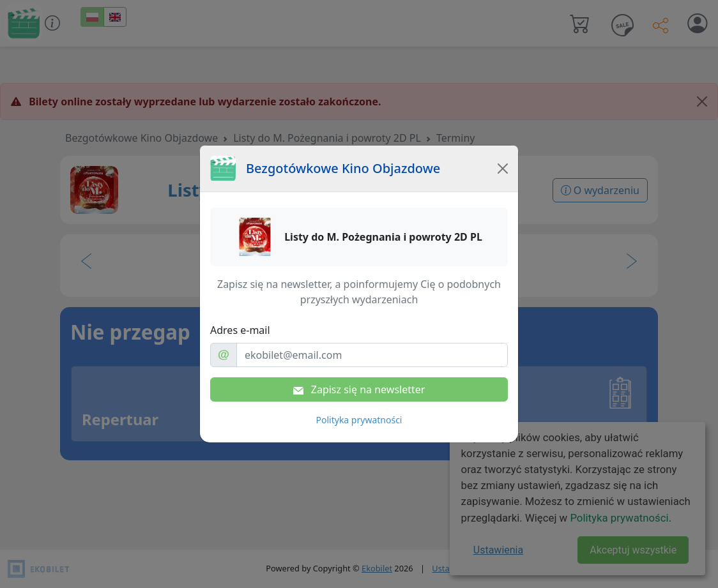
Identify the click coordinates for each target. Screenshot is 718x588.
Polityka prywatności (359, 420)
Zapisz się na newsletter (359, 389)
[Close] (503, 169)
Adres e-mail (240, 330)
